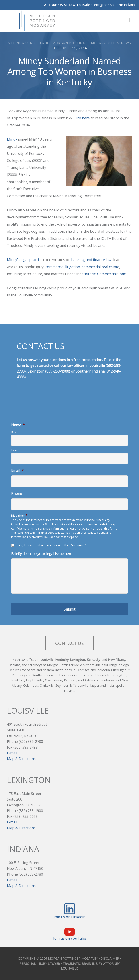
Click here (82, 118)
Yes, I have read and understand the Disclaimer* (52, 545)
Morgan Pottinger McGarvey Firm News (92, 43)
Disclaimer (19, 516)
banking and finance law (91, 260)
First (14, 432)
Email (17, 471)
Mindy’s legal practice (25, 260)
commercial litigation (63, 267)
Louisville (83, 5)
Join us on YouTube (70, 938)
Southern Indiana (122, 5)
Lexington (100, 5)
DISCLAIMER (110, 958)
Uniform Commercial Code (104, 274)
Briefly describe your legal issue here (42, 554)
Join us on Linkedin (69, 917)
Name (18, 425)
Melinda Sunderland (29, 43)
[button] (129, 20)
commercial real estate (101, 267)
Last (14, 450)
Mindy (12, 139)
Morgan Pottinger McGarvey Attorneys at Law (37, 21)
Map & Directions (21, 759)
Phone (17, 494)
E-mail (12, 753)
